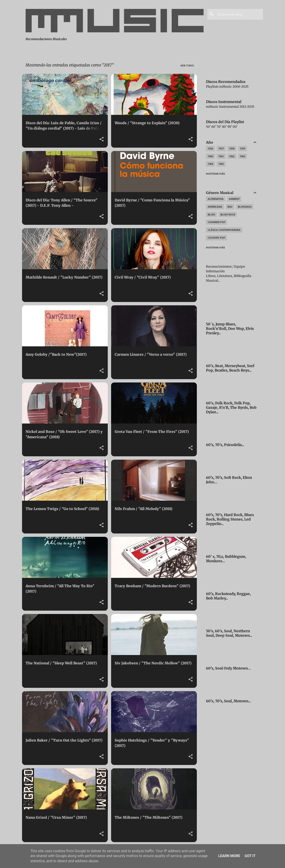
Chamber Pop (217, 222)
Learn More (229, 856)
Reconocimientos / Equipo (225, 267)
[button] (102, 139)
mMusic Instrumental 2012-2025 (230, 107)
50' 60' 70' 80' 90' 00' (222, 127)
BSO (230, 207)
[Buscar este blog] (240, 14)
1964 (210, 164)
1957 (221, 148)
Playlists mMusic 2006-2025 (227, 87)
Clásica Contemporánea (224, 230)
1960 (210, 156)
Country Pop (216, 238)
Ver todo (187, 65)
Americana (215, 207)
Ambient (234, 199)
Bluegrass (245, 207)
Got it (250, 856)
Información (215, 271)
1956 (210, 148)
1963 (242, 156)
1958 (232, 148)
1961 (221, 156)
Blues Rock (228, 214)
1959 (242, 148)
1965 (221, 164)
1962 (232, 156)
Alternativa (216, 199)
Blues (211, 214)
